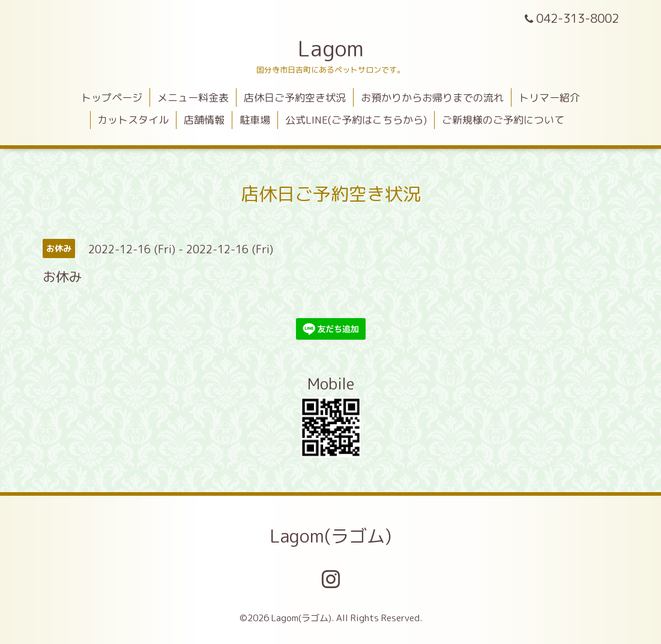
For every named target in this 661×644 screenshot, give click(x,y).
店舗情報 (204, 120)
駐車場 (255, 120)
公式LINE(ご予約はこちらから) (356, 120)
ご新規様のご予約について (503, 120)
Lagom (331, 48)
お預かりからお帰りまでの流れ (432, 98)
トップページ (112, 98)
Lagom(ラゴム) (330, 536)
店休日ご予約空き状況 (295, 98)
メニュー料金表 (193, 98)
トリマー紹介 (549, 98)
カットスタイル (133, 120)
